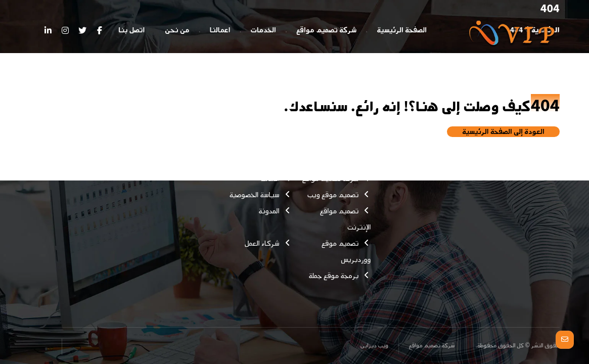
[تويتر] (82, 30)
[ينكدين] (48, 30)
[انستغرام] (65, 30)
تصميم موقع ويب (339, 195)
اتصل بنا (273, 146)
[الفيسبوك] (100, 30)
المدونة (275, 211)
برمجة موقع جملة (339, 276)
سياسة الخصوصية (261, 195)
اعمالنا (276, 179)
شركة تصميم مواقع (337, 179)
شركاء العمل (268, 243)
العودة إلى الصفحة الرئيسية (503, 132)
